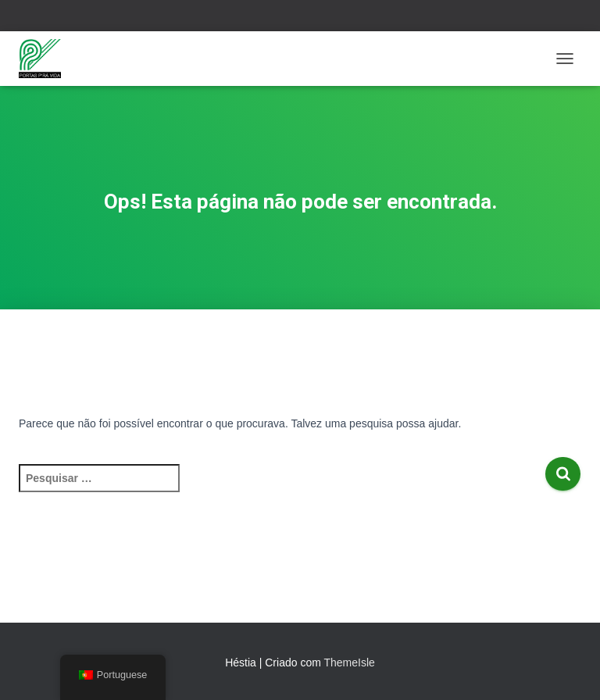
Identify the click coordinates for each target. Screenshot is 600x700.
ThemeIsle (349, 662)
